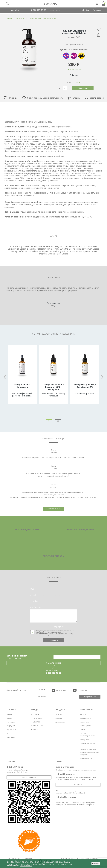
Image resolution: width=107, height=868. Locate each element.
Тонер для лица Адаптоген (22, 386)
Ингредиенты (11, 726)
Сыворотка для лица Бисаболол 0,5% (85, 386)
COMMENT (59, 627)
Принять (96, 863)
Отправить (53, 640)
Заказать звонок (55, 10)
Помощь (83, 730)
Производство (11, 722)
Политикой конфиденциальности (48, 633)
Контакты (83, 714)
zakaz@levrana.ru (65, 774)
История (9, 714)
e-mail (33, 595)
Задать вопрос (94, 98)
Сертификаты (11, 730)
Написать (78, 785)
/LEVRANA (43, 690)
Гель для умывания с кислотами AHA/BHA (42, 18)
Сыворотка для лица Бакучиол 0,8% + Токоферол (54, 387)
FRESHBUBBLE (38, 718)
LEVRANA (36, 714)
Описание (10, 98)
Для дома (59, 718)
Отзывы (74, 98)
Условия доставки (86, 726)
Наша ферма (11, 737)
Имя (32, 589)
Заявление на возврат (87, 758)
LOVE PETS (37, 722)
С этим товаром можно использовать (42, 98)
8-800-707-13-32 (39, 10)
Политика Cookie (26, 866)
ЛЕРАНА (36, 730)
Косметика (59, 714)
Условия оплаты (85, 722)
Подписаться (90, 697)
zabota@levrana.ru (66, 797)
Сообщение (36, 607)
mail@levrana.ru (65, 767)
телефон (34, 601)
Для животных (60, 722)
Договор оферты (85, 740)
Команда (9, 718)
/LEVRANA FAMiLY (60, 690)
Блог (8, 733)
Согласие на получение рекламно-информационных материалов (90, 752)
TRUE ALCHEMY (38, 726)
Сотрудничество (85, 718)
